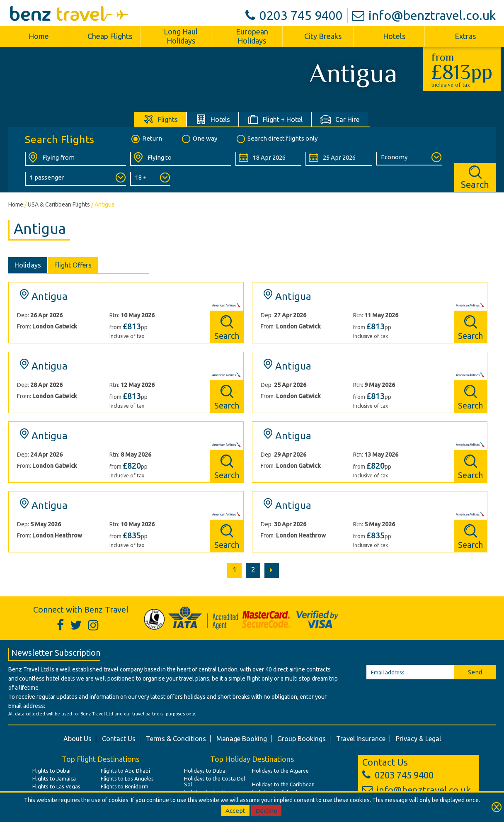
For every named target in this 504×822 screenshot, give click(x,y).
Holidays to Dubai (205, 771)
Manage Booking (242, 739)
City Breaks (323, 36)
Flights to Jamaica (54, 778)
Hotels (394, 36)
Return (146, 139)
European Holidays (252, 36)
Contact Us (119, 739)
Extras (465, 36)
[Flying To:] (181, 159)
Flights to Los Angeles (127, 778)
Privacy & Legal (418, 739)
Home (39, 36)
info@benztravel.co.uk (424, 15)
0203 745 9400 (294, 15)
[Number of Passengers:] (75, 179)
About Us (78, 739)
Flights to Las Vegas (56, 786)
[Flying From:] (75, 159)
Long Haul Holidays (181, 36)
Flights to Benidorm (125, 786)
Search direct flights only (276, 139)
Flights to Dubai (51, 771)
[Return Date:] (338, 159)
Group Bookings (302, 739)
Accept (235, 811)
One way (199, 139)
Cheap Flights (110, 36)
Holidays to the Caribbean (283, 784)
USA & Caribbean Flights (59, 204)
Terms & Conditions (176, 739)
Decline (266, 811)
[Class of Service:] (409, 159)
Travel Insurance (361, 739)
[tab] (161, 119)
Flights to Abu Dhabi (125, 771)
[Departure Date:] (268, 159)
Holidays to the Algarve (280, 771)
